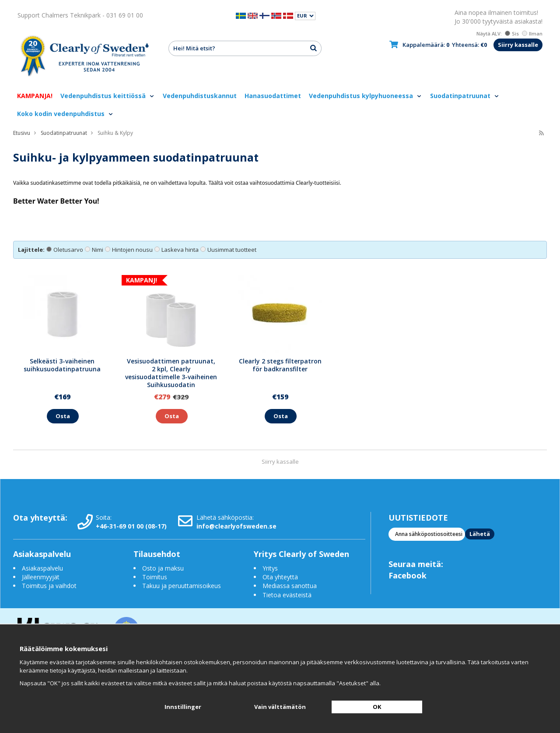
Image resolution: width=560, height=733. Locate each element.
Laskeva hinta (177, 250)
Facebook (408, 575)
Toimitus (155, 577)
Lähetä (480, 534)
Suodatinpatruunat (465, 96)
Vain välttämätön (280, 707)
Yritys (270, 568)
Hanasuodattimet (273, 96)
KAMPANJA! (35, 96)
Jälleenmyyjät (41, 577)
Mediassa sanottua (290, 586)
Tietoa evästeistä (287, 595)
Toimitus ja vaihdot (49, 586)
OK (377, 707)
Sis (512, 33)
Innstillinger (183, 707)
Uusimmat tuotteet (228, 250)
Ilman (532, 33)
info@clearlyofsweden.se (236, 526)
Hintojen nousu (129, 250)
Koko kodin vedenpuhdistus (65, 114)
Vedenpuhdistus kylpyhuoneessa (366, 96)
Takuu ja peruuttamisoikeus (182, 586)
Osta (63, 416)
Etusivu (22, 133)
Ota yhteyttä (280, 577)
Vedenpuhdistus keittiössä (108, 96)
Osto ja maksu (164, 568)
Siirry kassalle (518, 45)
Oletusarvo (65, 250)
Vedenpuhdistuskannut (200, 96)
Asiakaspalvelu (42, 568)
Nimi (94, 250)
